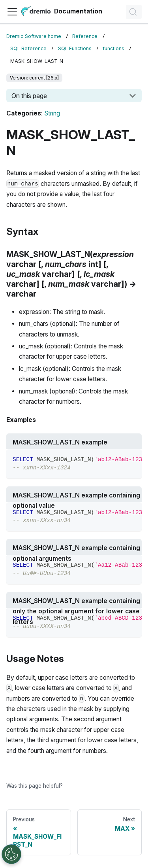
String (52, 113)
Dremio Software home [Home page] (34, 36)
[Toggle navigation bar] (12, 12)
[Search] (134, 12)
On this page (29, 96)
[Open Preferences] (11, 854)
